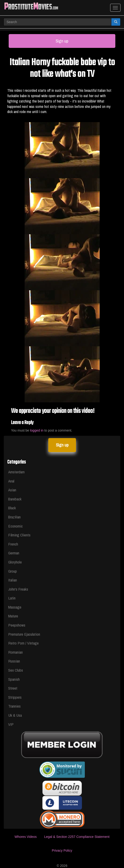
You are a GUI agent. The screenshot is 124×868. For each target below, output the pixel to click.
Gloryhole (15, 562)
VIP (11, 724)
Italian (13, 580)
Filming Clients (19, 535)
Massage (15, 607)
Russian (14, 661)
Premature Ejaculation (24, 634)
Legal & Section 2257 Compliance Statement (77, 837)
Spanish (14, 679)
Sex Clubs (16, 670)
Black (12, 508)
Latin (12, 598)
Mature (13, 616)
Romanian (15, 652)
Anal (11, 481)
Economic (15, 526)
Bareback (15, 499)
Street (13, 688)
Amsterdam (16, 472)
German (14, 553)
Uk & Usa (15, 715)
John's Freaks (18, 589)
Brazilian (14, 517)
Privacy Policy (62, 850)
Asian (12, 490)
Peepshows (17, 625)
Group (13, 571)
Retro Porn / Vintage (23, 643)
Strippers (15, 697)
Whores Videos (26, 837)
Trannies (14, 706)
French (13, 544)
